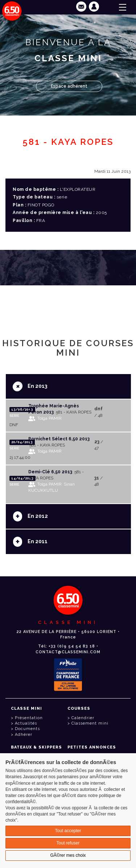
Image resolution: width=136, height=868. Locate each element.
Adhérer (24, 735)
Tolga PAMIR (50, 418)
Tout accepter (68, 831)
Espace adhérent (69, 86)
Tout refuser (68, 843)
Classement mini (90, 723)
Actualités (26, 723)
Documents (27, 729)
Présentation (29, 718)
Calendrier (83, 718)
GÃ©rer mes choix (68, 855)
